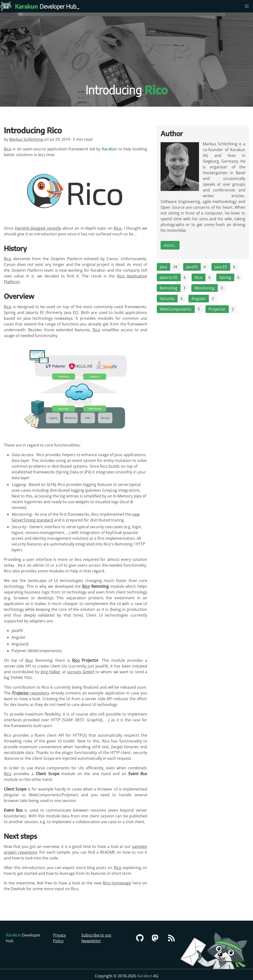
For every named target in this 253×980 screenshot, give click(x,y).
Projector (217, 309)
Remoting (169, 288)
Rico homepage (117, 883)
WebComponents (176, 309)
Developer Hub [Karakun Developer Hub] (48, 6)
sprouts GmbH (81, 672)
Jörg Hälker (51, 672)
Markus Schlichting (27, 139)
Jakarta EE (169, 277)
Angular (199, 299)
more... (170, 245)
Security (167, 299)
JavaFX (192, 267)
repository (31, 693)
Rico (8, 149)
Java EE (221, 267)
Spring (225, 277)
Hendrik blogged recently (38, 228)
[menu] (247, 6)
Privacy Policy (60, 938)
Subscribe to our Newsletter (96, 938)
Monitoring (205, 288)
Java (163, 267)
